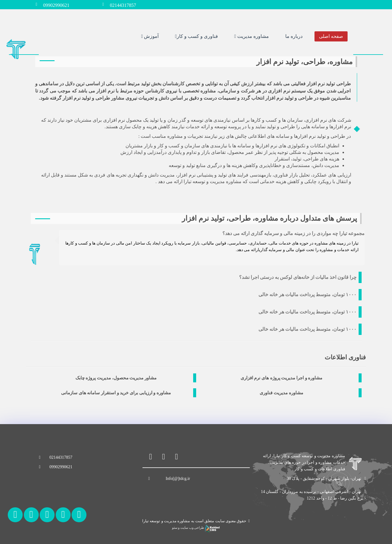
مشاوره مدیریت (252, 35)
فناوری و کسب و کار (196, 35)
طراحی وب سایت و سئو (196, 528)
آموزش (150, 35)
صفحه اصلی (331, 35)
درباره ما (294, 35)
